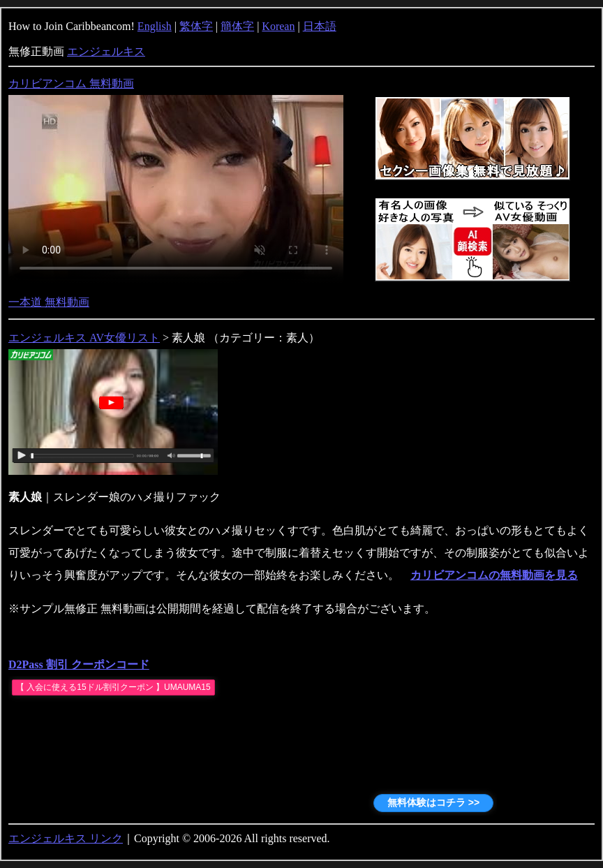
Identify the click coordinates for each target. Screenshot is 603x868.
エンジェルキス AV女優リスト (84, 338)
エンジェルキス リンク (66, 838)
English (155, 26)
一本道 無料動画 (49, 302)
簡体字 (237, 26)
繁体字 (196, 26)
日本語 (320, 26)
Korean (278, 26)
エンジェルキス (106, 51)
